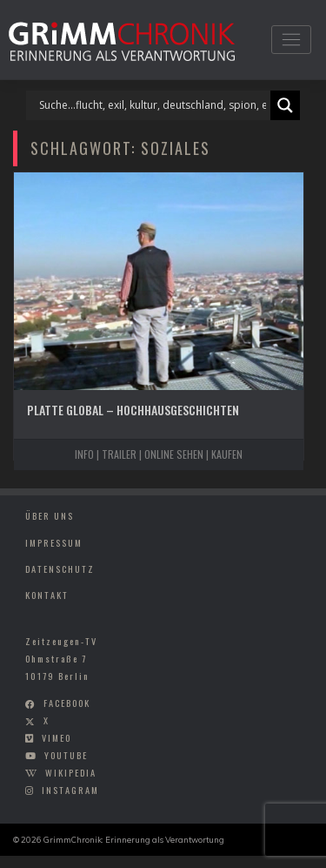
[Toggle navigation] (291, 40)
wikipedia (71, 772)
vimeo (57, 737)
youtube (66, 755)
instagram (70, 790)
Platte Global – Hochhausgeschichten (133, 410)
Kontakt (47, 595)
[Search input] (153, 105)
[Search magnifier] (285, 105)
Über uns (50, 515)
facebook (67, 703)
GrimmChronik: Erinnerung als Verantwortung (134, 839)
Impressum (54, 542)
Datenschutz (60, 569)
